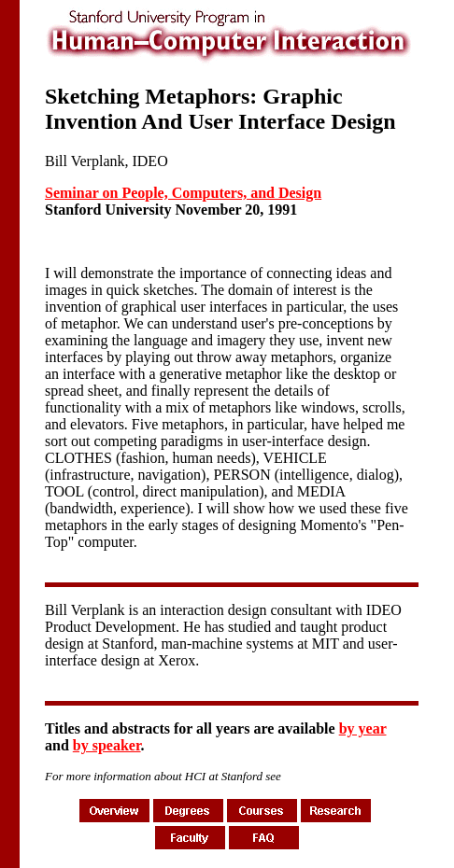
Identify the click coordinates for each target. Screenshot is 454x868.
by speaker (107, 745)
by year (363, 728)
